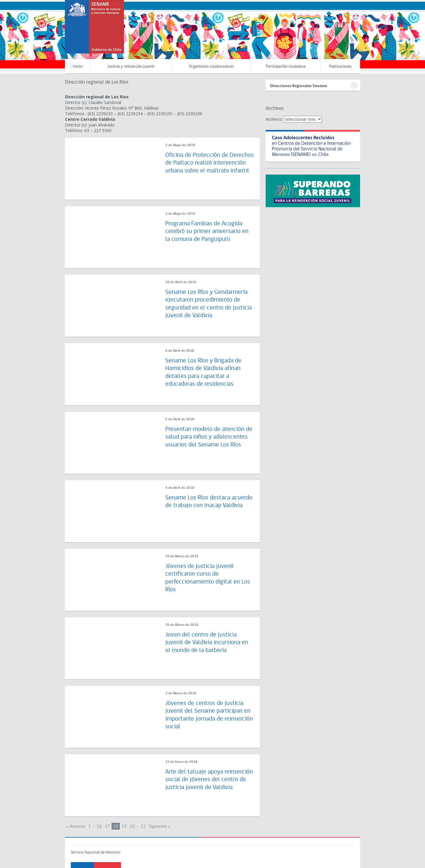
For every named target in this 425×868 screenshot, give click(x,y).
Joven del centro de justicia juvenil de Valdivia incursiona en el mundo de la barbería (208, 643)
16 (99, 827)
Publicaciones (340, 67)
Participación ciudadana (286, 67)
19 (124, 827)
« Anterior (76, 827)
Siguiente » (160, 827)
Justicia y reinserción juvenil (131, 67)
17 (107, 827)
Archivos (274, 119)
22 (143, 827)
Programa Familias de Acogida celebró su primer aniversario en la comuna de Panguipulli (207, 232)
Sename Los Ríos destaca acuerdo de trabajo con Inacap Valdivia (205, 506)
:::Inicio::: (77, 67)
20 (132, 827)
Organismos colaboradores (211, 67)
